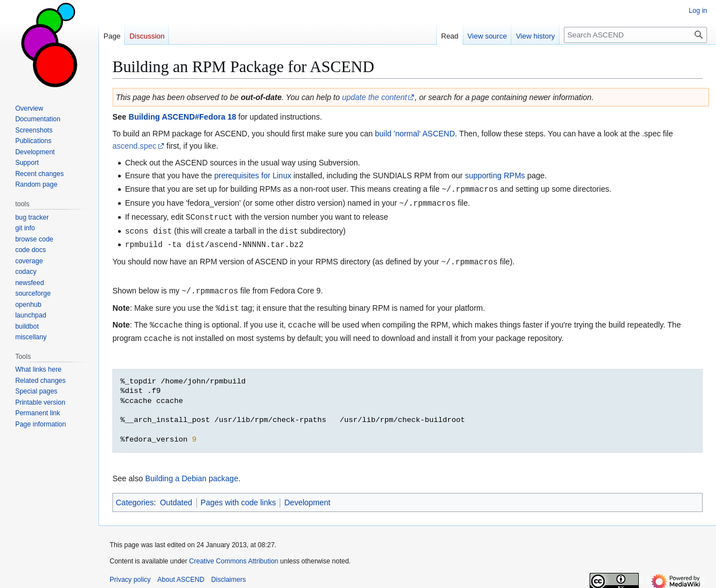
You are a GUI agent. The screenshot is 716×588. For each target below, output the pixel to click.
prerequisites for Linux (253, 176)
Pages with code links (239, 497)
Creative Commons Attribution (234, 556)
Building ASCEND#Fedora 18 (182, 117)
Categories (135, 497)
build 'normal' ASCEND (415, 134)
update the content (374, 97)
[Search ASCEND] (635, 35)
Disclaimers (228, 574)
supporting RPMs (495, 176)
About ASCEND (181, 574)
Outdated (176, 497)
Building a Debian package (192, 473)
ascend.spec (135, 146)
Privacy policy (130, 574)
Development (307, 497)
